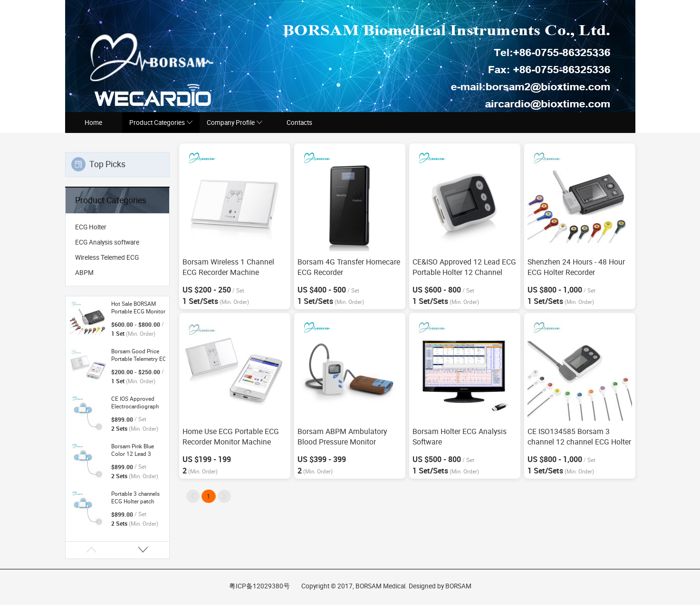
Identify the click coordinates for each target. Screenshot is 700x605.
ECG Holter (91, 227)
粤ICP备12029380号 (259, 586)
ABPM (84, 273)
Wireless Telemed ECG (107, 257)
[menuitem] (117, 227)
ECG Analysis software (107, 242)
